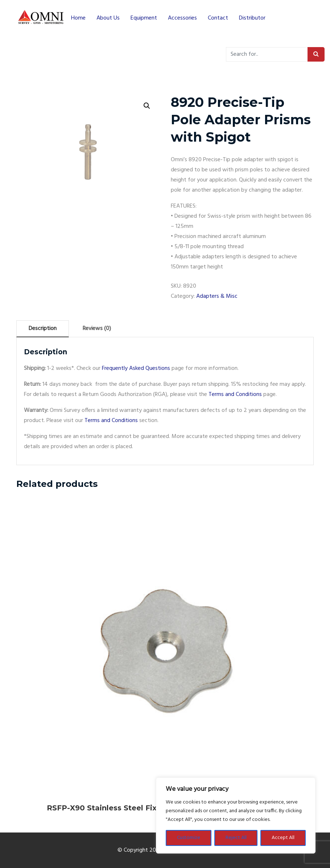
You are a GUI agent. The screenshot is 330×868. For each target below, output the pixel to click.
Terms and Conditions (235, 395)
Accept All (283, 838)
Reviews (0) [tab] (97, 329)
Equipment (144, 18)
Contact (218, 18)
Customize (189, 838)
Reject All (236, 838)
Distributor (252, 18)
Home (78, 18)
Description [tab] (43, 329)
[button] (147, 106)
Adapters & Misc (217, 296)
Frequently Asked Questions (136, 368)
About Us (108, 18)
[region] (236, 815)
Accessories (182, 18)
